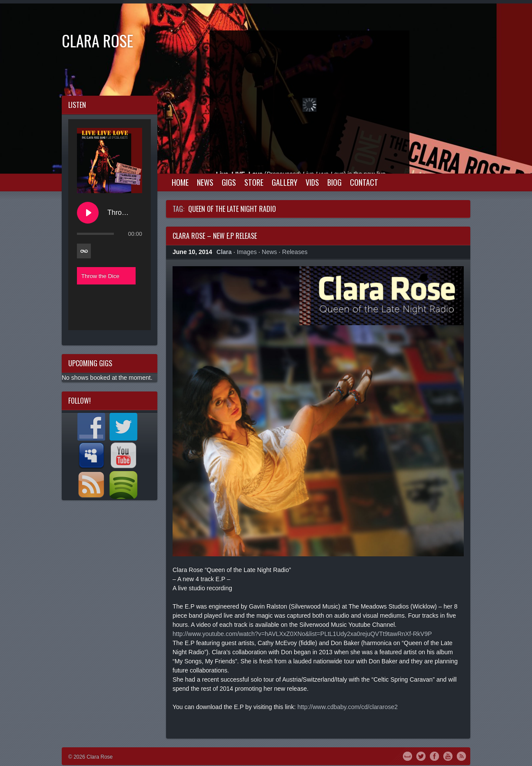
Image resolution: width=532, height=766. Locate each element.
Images (247, 252)
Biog (334, 182)
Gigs (229, 182)
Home (180, 182)
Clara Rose (98, 40)
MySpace (407, 756)
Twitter (421, 756)
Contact (364, 182)
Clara (224, 252)
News (205, 182)
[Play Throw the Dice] (88, 213)
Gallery (284, 182)
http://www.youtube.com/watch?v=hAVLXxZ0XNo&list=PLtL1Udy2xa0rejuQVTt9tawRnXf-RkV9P (302, 634)
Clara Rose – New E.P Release (215, 236)
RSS (461, 756)
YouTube (448, 756)
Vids (312, 182)
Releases (295, 252)
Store (254, 182)
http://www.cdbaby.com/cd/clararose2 (347, 707)
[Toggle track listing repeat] (84, 251)
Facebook (434, 756)
